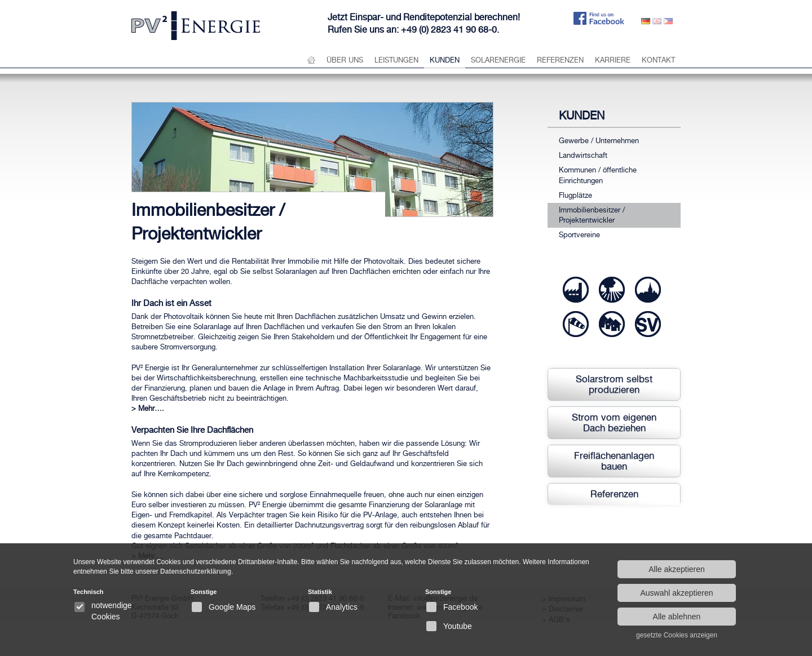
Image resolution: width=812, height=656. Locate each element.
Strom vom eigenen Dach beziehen (614, 422)
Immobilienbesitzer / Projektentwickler (592, 215)
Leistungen (396, 60)
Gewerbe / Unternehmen (599, 141)
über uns (345, 60)
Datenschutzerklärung (196, 571)
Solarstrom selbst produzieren (614, 384)
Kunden (445, 60)
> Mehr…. (148, 408)
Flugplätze (575, 195)
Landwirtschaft (583, 155)
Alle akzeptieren (677, 569)
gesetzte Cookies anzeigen (677, 635)
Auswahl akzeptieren (676, 593)
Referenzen (560, 60)
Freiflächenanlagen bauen (614, 461)
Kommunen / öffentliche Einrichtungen (598, 175)
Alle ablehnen (677, 617)
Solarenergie (498, 60)
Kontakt (658, 60)
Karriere (613, 60)
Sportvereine (579, 235)
